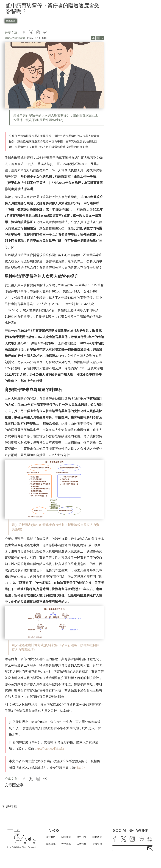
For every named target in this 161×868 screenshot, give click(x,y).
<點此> (80, 767)
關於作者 (66, 837)
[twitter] (124, 839)
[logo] (22, 837)
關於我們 (51, 837)
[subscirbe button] (150, 848)
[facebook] (115, 839)
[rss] (150, 839)
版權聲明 (97, 844)
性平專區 (66, 844)
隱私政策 (97, 837)
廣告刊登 (82, 837)
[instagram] (132, 839)
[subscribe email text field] (132, 848)
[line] (141, 839)
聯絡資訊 (51, 844)
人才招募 (82, 844)
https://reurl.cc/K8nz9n (49, 749)
